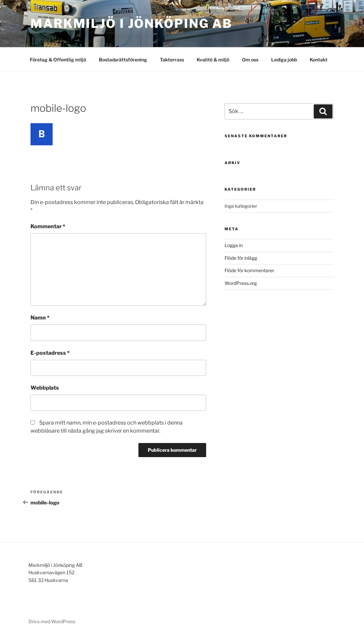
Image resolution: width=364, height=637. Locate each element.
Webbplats (45, 388)
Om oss (250, 60)
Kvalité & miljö (213, 60)
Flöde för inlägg (241, 258)
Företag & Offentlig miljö (58, 60)
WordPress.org (241, 283)
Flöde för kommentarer (249, 270)
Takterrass (172, 60)
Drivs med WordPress (52, 621)
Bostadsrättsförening (123, 60)
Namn (40, 318)
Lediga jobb (284, 60)
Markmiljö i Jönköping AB (131, 23)
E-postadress (50, 353)
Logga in (234, 245)
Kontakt (319, 60)
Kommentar (48, 226)
